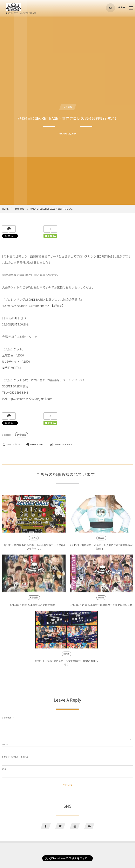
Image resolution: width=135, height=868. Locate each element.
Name (5, 744)
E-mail (5, 757)
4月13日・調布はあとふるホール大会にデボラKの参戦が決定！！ (101, 549)
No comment (37, 444)
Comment (7, 718)
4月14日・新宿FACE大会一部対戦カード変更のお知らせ (101, 607)
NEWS (34, 540)
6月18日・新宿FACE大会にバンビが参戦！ (34, 607)
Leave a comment (63, 444)
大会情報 (68, 107)
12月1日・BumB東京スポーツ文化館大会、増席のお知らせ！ (66, 664)
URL (4, 769)
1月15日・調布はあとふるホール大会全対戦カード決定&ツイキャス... (34, 549)
